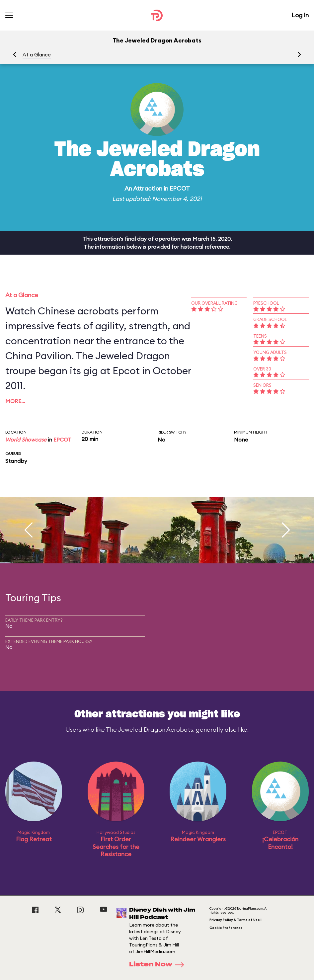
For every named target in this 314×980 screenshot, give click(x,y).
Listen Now (159, 965)
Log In (300, 15)
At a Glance (37, 55)
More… (15, 401)
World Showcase (26, 440)
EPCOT (180, 188)
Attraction (148, 188)
